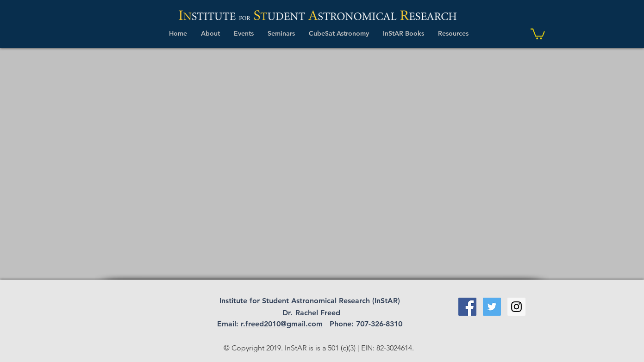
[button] (210, 33)
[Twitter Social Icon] (492, 307)
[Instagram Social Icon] (516, 307)
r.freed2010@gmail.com (282, 324)
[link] (538, 33)
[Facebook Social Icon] (467, 307)
